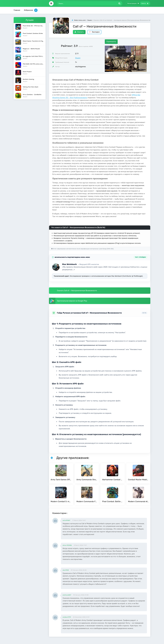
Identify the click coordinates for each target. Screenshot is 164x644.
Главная (17, 10)
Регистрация (133, 3)
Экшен (78, 58)
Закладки (94, 32)
